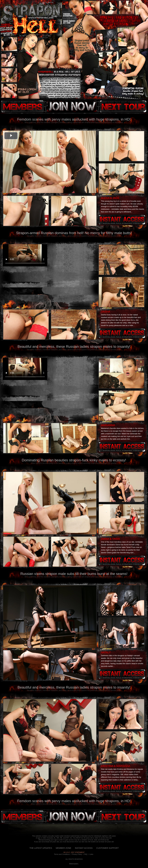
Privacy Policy (77, 854)
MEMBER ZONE (63, 848)
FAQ (86, 854)
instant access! (71, 106)
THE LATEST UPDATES (41, 848)
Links (91, 854)
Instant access (122, 220)
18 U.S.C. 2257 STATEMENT (74, 852)
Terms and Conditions (62, 854)
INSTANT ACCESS (84, 848)
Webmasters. (74, 864)
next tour (123, 106)
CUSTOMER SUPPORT (107, 848)
